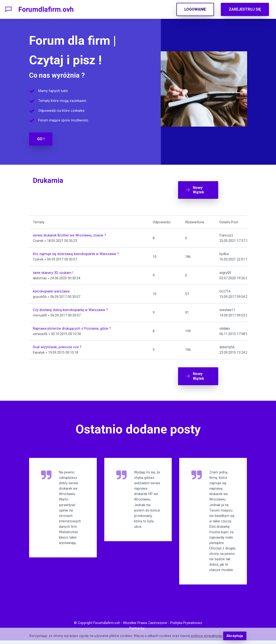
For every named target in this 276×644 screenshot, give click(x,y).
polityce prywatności (207, 636)
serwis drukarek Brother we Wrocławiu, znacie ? (69, 234)
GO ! (41, 139)
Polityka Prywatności (186, 626)
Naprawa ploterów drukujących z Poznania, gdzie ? (72, 327)
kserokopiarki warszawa (51, 290)
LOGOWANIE (195, 9)
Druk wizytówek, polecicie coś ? (57, 346)
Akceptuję (235, 636)
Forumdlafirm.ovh (46, 9)
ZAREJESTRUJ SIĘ (245, 9)
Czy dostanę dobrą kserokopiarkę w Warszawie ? (70, 309)
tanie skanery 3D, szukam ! (53, 272)
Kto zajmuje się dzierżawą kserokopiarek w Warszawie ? (76, 253)
